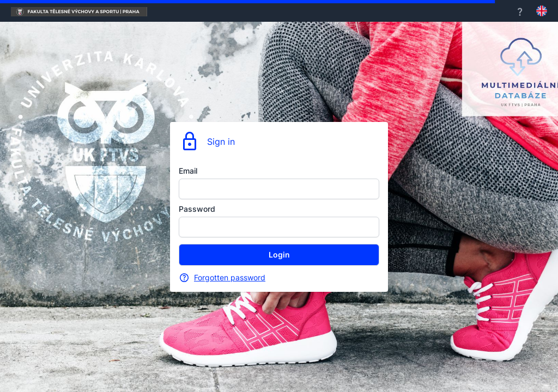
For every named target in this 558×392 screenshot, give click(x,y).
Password (197, 209)
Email (188, 171)
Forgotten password (230, 277)
